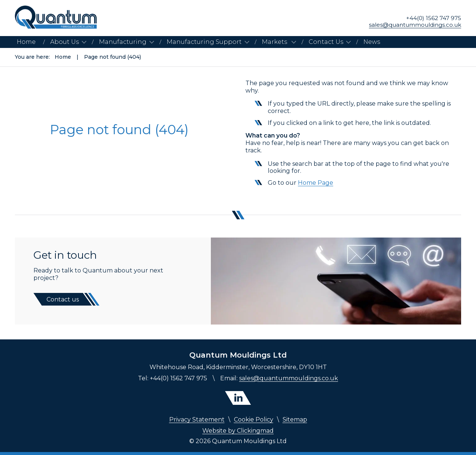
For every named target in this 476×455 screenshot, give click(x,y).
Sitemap (295, 419)
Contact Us (326, 42)
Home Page (316, 183)
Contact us (63, 299)
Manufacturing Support (204, 42)
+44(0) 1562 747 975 (434, 18)
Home (26, 42)
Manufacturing (123, 42)
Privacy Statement (197, 419)
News (372, 42)
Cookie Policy (254, 419)
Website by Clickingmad (238, 431)
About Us (65, 42)
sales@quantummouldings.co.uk (415, 25)
